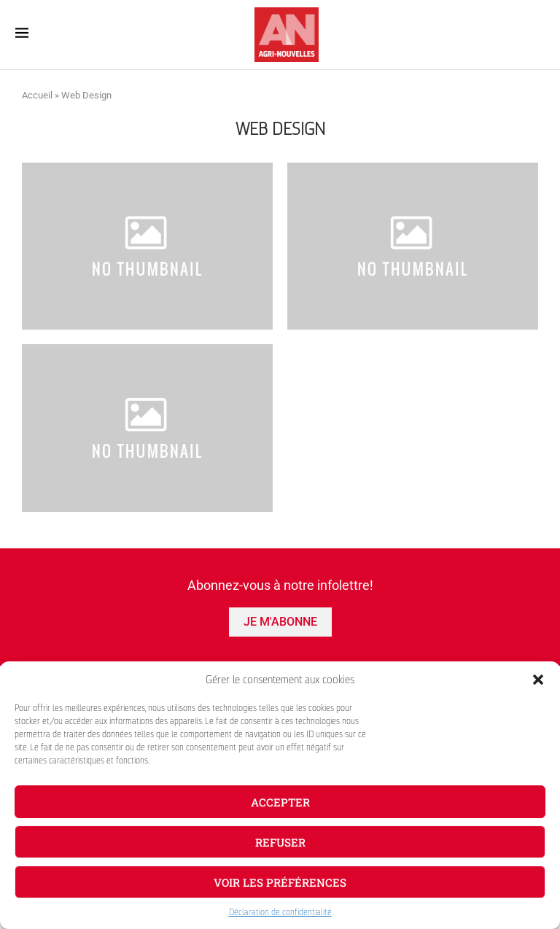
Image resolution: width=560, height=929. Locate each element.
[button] (538, 680)
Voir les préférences (280, 882)
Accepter (280, 802)
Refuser (280, 842)
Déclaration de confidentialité (280, 912)
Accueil (37, 95)
